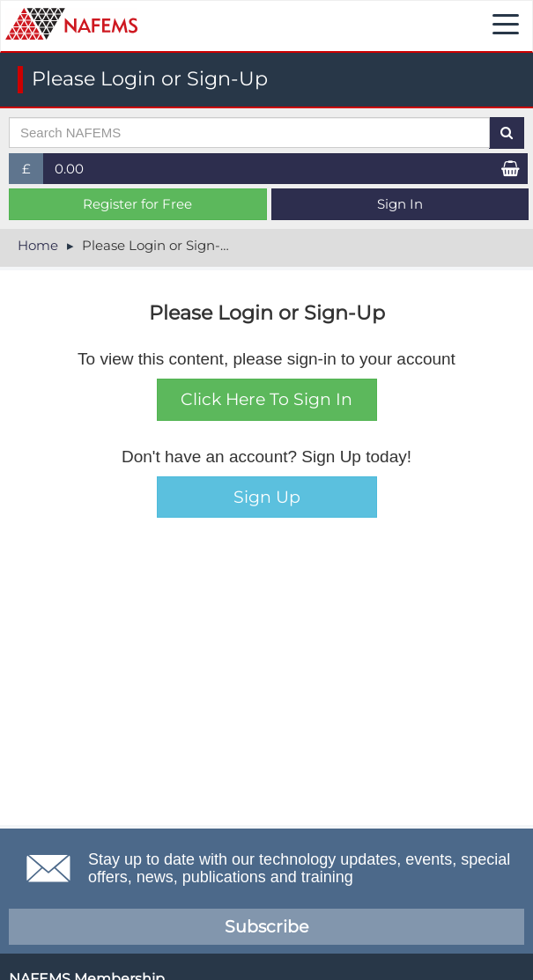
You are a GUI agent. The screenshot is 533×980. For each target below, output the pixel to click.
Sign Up (267, 497)
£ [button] (33, 172)
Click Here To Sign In (266, 399)
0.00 (69, 169)
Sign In (400, 204)
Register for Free (137, 204)
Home (38, 245)
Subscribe (266, 927)
